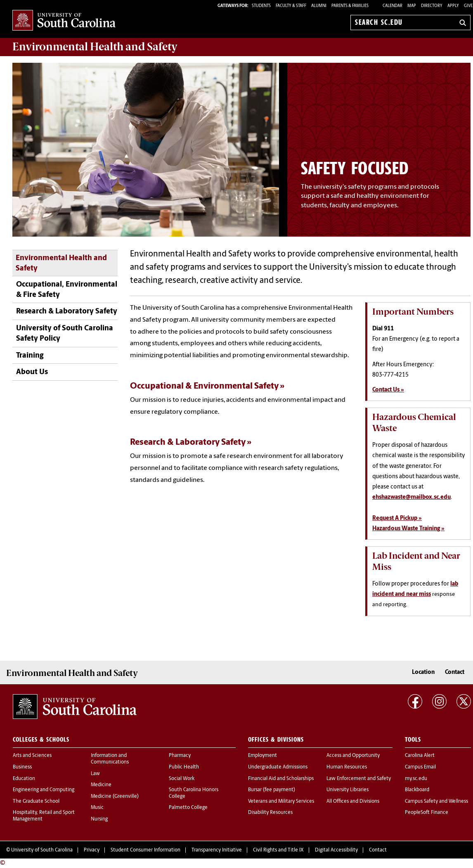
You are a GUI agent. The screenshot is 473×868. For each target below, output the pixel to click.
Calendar (393, 6)
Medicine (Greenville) (115, 797)
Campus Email (420, 767)
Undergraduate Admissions (278, 767)
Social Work (182, 779)
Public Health (184, 767)
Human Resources (347, 767)
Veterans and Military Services (281, 802)
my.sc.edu (416, 779)
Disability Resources (270, 813)
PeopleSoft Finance (427, 813)
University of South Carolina (42, 850)
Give (468, 6)
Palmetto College (188, 808)
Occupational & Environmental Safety (204, 386)
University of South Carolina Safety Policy (65, 334)
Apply (453, 6)
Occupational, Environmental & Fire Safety (67, 290)
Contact (455, 672)
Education (24, 779)
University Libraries (348, 790)
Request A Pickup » (397, 518)
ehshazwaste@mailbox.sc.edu (412, 497)
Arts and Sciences (32, 756)
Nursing (99, 819)
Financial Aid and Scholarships (281, 779)
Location (423, 672)
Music (97, 808)
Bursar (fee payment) (272, 790)
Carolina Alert (420, 756)
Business (22, 767)
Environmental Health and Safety (61, 263)
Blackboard (417, 790)
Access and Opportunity (353, 756)
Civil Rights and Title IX (278, 850)
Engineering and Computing (44, 790)
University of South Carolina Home (64, 21)
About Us (32, 372)
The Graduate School (36, 802)
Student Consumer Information (145, 850)
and (95, 47)
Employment (263, 756)
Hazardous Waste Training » (408, 529)
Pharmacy (180, 756)
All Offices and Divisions (353, 802)
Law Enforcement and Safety (359, 779)
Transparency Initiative (217, 850)
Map (412, 6)
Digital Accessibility (336, 850)
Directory (432, 6)
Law (95, 774)
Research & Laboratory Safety (67, 312)
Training (30, 356)
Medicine (101, 785)
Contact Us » (388, 390)
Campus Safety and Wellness (436, 802)
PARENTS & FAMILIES (350, 6)
